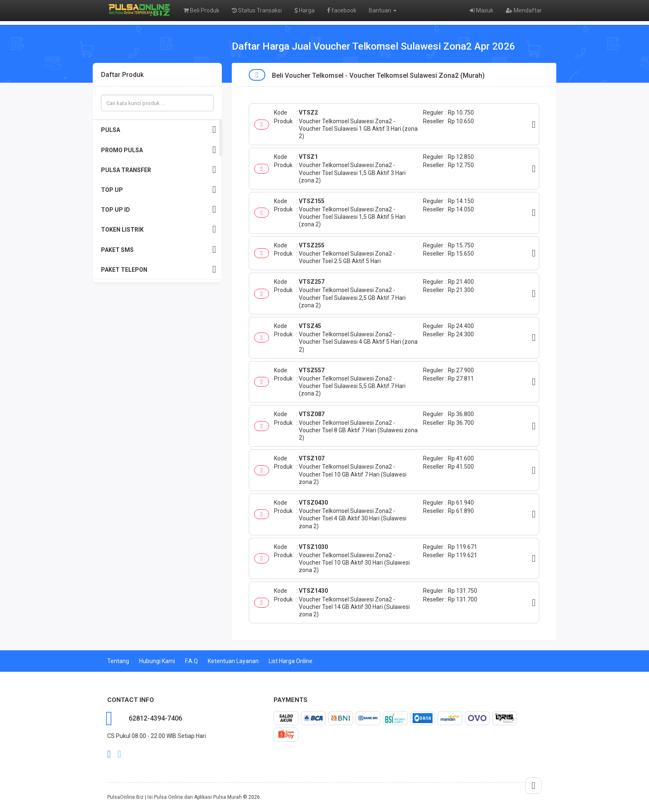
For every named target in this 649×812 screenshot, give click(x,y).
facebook (342, 10)
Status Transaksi (257, 10)
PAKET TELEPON (159, 269)
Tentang (118, 661)
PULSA (159, 130)
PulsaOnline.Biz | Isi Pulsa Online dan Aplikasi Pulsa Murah (174, 797)
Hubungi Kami (157, 661)
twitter (119, 754)
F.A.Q (191, 661)
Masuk (482, 10)
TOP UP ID (159, 210)
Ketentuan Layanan (233, 661)
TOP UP (159, 190)
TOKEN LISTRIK (159, 229)
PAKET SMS (159, 250)
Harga (304, 10)
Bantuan (383, 10)
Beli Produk (201, 10)
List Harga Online (291, 661)
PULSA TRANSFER (159, 170)
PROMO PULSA (159, 150)
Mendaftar (524, 10)
